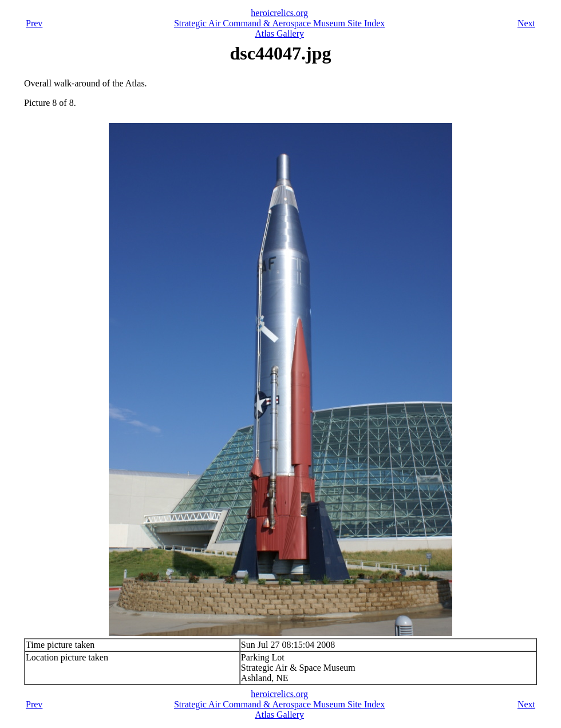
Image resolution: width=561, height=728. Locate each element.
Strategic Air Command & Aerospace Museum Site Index (279, 23)
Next (526, 23)
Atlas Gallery (279, 33)
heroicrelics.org (279, 13)
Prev (34, 23)
